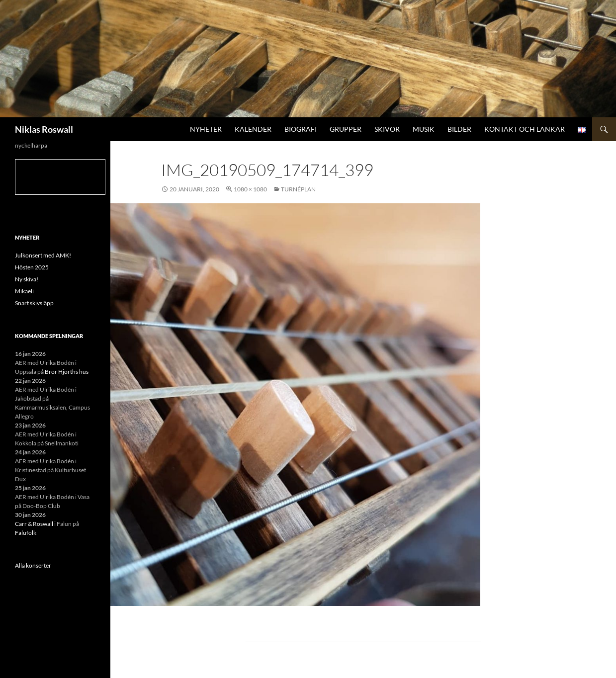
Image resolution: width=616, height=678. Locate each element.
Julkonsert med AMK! (43, 255)
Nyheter (206, 129)
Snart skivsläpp (34, 303)
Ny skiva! (27, 279)
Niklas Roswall (44, 129)
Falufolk (26, 533)
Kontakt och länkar (525, 129)
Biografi (301, 129)
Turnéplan (298, 189)
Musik (424, 129)
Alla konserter (33, 565)
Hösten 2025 (32, 267)
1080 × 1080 (250, 189)
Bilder (459, 129)
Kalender (253, 129)
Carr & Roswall (34, 524)
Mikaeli (24, 291)
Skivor (387, 129)
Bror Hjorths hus (67, 372)
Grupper (346, 129)
